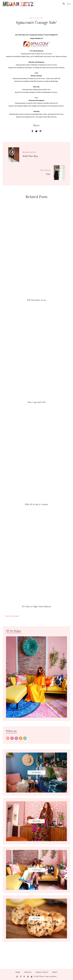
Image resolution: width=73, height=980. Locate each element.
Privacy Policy (42, 972)
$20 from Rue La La (36, 300)
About (55, 972)
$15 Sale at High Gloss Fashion (36, 607)
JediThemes (54, 976)
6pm (31, 18)
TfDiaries (42, 976)
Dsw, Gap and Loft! (36, 402)
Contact (28, 972)
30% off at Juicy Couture (37, 504)
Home (18, 972)
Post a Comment (12, 616)
